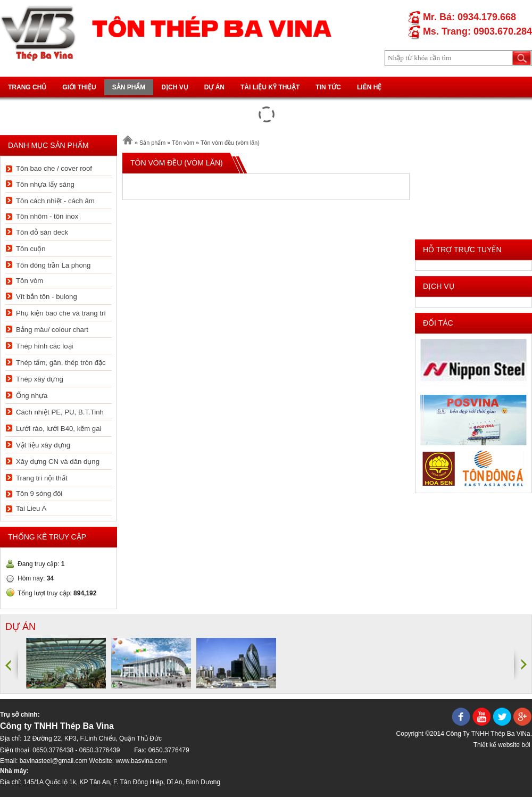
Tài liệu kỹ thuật (270, 87)
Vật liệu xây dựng (43, 445)
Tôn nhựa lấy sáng (45, 184)
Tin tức (328, 87)
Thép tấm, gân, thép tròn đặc (61, 363)
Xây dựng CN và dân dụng (58, 462)
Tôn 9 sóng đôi (39, 493)
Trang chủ (27, 87)
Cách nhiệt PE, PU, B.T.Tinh (60, 412)
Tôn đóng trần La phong (53, 265)
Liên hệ (369, 87)
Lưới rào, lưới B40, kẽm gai (59, 429)
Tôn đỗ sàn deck (42, 232)
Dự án (214, 87)
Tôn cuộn (31, 249)
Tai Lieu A (31, 508)
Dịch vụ (174, 87)
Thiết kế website (497, 745)
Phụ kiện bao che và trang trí (61, 313)
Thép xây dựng (40, 379)
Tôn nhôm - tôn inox (47, 216)
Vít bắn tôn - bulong (47, 297)
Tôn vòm (30, 281)
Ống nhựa (32, 396)
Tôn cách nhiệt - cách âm (55, 201)
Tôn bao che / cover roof (54, 168)
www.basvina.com (141, 761)
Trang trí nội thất (42, 478)
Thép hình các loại (44, 346)
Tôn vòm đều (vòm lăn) (230, 143)
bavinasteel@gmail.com (54, 761)
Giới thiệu (79, 87)
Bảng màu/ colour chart (52, 330)
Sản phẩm (129, 87)
